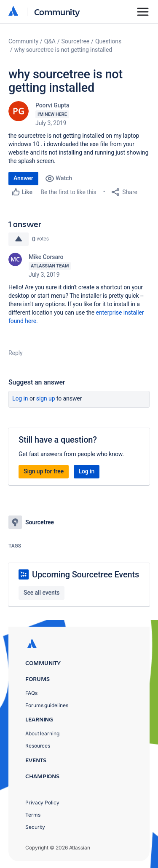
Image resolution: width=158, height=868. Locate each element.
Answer (23, 178)
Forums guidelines (47, 705)
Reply (16, 353)
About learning (42, 733)
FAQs (31, 693)
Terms (33, 815)
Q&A (50, 41)
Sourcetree (76, 41)
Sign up (46, 398)
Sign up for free (44, 471)
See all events (42, 593)
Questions (108, 41)
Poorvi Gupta (52, 105)
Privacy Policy (42, 803)
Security (35, 827)
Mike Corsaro (46, 257)
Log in (20, 398)
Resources (38, 746)
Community (57, 12)
